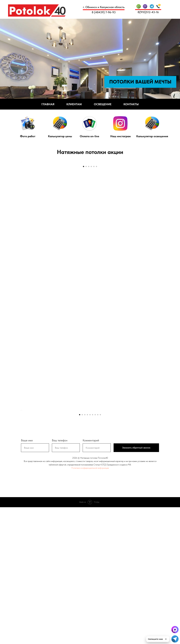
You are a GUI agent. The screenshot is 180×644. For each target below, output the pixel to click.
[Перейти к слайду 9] (100, 551)
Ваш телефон (60, 577)
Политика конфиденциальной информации (90, 605)
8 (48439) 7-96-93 (104, 12)
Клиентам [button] (74, 104)
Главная (48, 104)
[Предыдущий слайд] (21, 191)
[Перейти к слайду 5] (94, 224)
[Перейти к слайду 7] (95, 551)
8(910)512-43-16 (148, 12)
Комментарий (91, 577)
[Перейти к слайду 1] (84, 224)
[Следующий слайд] (159, 191)
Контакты (131, 104)
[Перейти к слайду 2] (86, 224)
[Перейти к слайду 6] (96, 224)
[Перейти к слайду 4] (91, 224)
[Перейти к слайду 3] (89, 224)
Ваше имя (27, 577)
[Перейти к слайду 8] (98, 551)
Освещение (103, 104)
